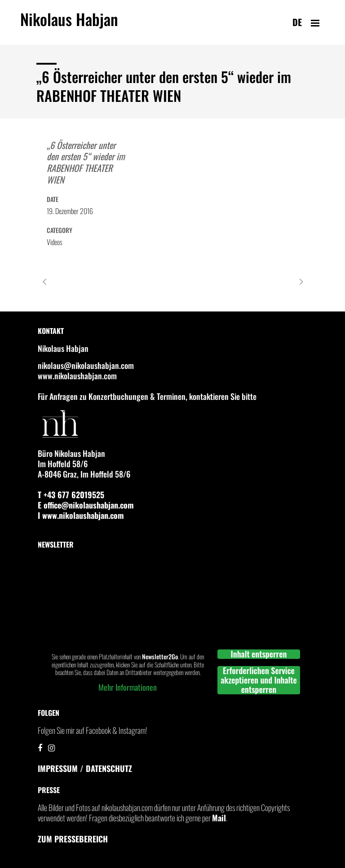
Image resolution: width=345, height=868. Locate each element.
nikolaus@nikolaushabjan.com (86, 365)
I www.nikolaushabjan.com (81, 515)
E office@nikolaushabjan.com (86, 505)
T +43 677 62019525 (71, 495)
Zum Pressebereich (73, 839)
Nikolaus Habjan (69, 24)
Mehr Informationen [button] (128, 688)
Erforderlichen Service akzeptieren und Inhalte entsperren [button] (259, 680)
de (297, 22)
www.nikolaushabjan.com (77, 376)
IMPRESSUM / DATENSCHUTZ (85, 768)
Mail (219, 818)
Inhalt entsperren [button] (259, 654)
